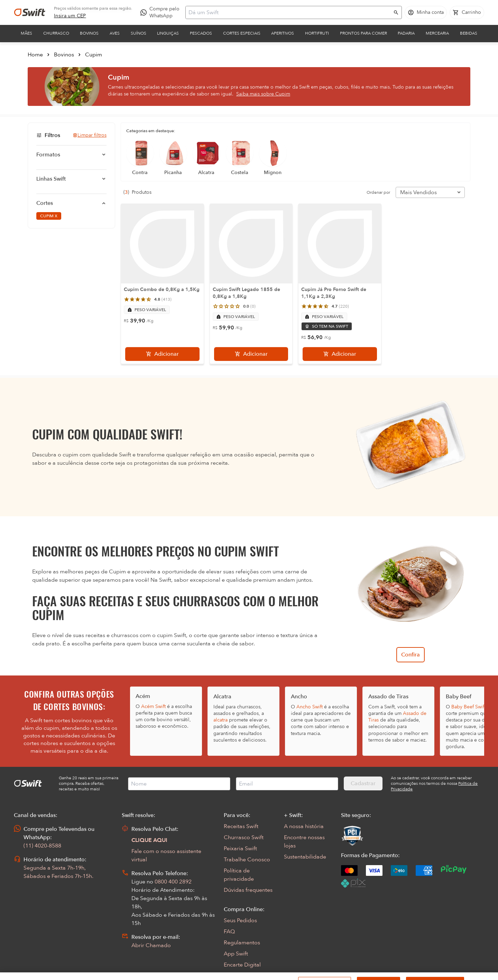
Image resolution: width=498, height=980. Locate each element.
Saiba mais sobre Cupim (263, 94)
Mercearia (437, 33)
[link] (70, 16)
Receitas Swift (241, 826)
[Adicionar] (162, 354)
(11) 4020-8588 (42, 846)
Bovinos (89, 33)
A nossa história (304, 826)
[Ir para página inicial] (30, 12)
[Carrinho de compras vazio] (467, 12)
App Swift (236, 954)
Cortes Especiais (242, 33)
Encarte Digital (242, 965)
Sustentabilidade (305, 857)
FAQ (229, 932)
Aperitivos (283, 33)
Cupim (94, 55)
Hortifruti (317, 33)
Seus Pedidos (240, 920)
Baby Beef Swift (468, 707)
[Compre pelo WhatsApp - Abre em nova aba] (162, 12)
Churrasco (56, 33)
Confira (411, 655)
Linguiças (168, 33)
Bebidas (469, 33)
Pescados (201, 33)
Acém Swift (153, 706)
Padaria (406, 33)
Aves (115, 33)
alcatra (220, 720)
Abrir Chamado (151, 945)
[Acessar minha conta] (426, 12)
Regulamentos (242, 943)
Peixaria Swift (240, 849)
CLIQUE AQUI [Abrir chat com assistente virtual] (149, 840)
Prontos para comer (363, 33)
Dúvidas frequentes (248, 890)
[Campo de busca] (289, 12)
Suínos (139, 33)
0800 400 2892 (173, 882)
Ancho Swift (310, 707)
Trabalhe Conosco (247, 860)
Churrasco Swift (244, 837)
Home (35, 55)
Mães (26, 33)
